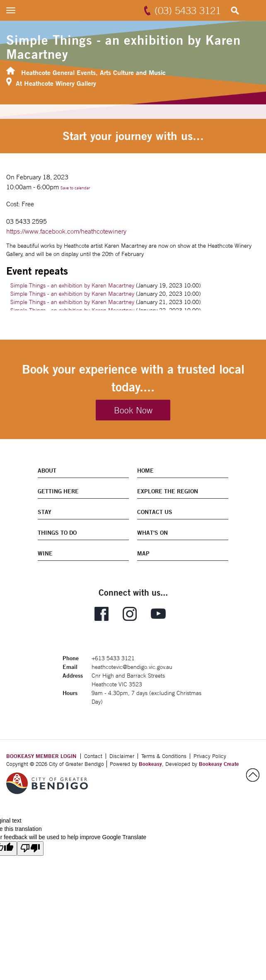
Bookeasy (150, 764)
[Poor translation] (30, 848)
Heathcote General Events (58, 72)
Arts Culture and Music (133, 72)
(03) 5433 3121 (188, 10)
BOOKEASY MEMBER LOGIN (41, 756)
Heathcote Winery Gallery (60, 83)
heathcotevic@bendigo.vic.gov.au (132, 667)
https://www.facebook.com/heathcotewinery (66, 231)
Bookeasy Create (219, 764)
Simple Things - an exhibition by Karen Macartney (72, 285)
